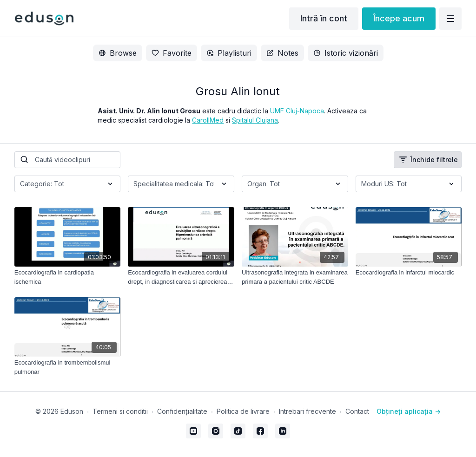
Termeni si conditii (120, 411)
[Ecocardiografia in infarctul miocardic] (409, 273)
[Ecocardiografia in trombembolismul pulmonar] (68, 367)
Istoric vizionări (346, 53)
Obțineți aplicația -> (409, 411)
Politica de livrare (243, 411)
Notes (282, 53)
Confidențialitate (182, 411)
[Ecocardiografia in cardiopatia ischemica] (68, 277)
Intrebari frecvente (307, 411)
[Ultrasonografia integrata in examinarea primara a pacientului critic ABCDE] (295, 277)
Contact (357, 411)
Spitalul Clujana (255, 120)
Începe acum (399, 18)
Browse (118, 53)
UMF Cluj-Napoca (297, 111)
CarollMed (208, 120)
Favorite (172, 53)
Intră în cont (324, 18)
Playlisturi (229, 53)
